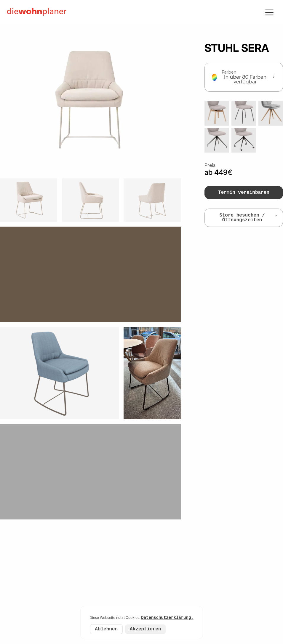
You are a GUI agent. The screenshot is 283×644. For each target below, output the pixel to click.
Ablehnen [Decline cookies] (106, 629)
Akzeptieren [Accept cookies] (146, 629)
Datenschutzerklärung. (167, 618)
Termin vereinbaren (244, 193)
